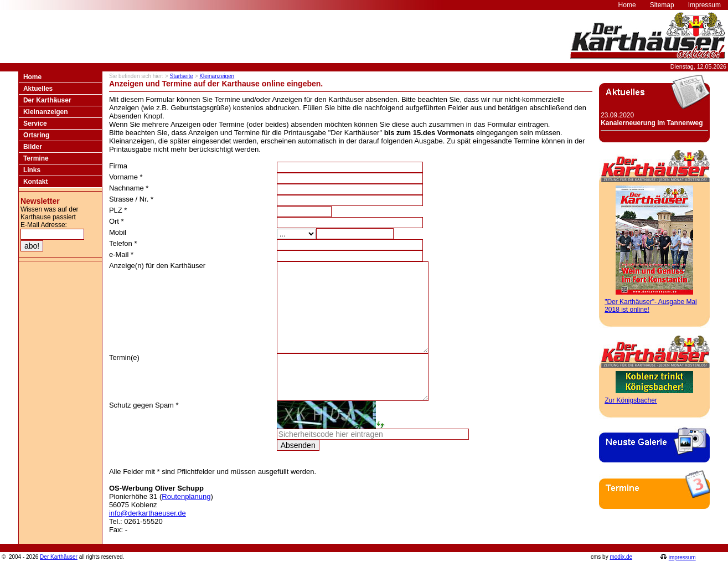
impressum (682, 582)
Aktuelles (38, 89)
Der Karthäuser (47, 100)
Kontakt (36, 182)
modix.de (621, 582)
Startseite (182, 76)
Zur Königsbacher (631, 400)
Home (32, 77)
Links (32, 170)
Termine (36, 158)
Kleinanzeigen (46, 112)
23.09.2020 (652, 119)
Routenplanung (186, 521)
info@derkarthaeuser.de (148, 538)
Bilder (33, 147)
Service (35, 123)
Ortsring (36, 135)
